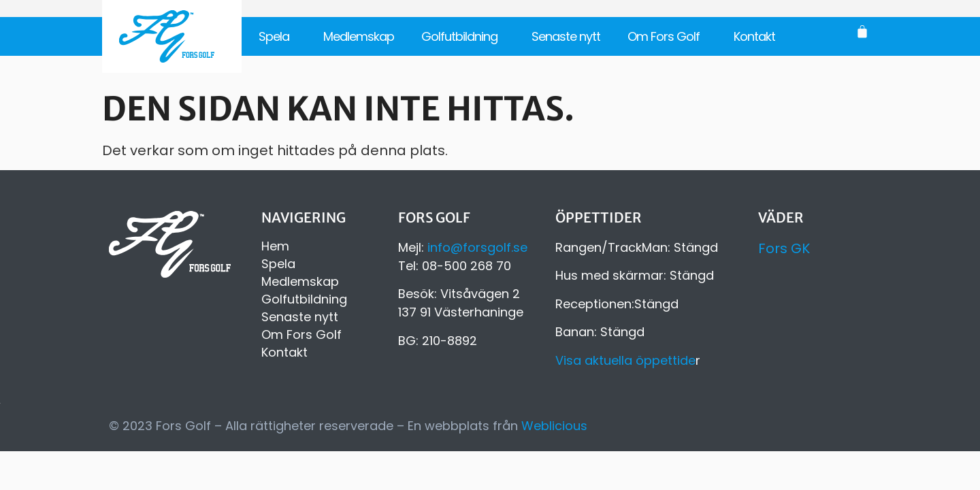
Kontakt (754, 36)
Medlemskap (359, 36)
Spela (277, 36)
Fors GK (784, 248)
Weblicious (554, 426)
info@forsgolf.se (477, 247)
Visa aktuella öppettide (625, 360)
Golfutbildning (463, 36)
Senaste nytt (566, 36)
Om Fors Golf (667, 36)
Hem (275, 246)
